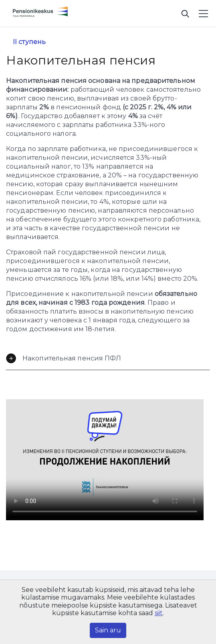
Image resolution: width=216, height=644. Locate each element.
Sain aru (108, 630)
